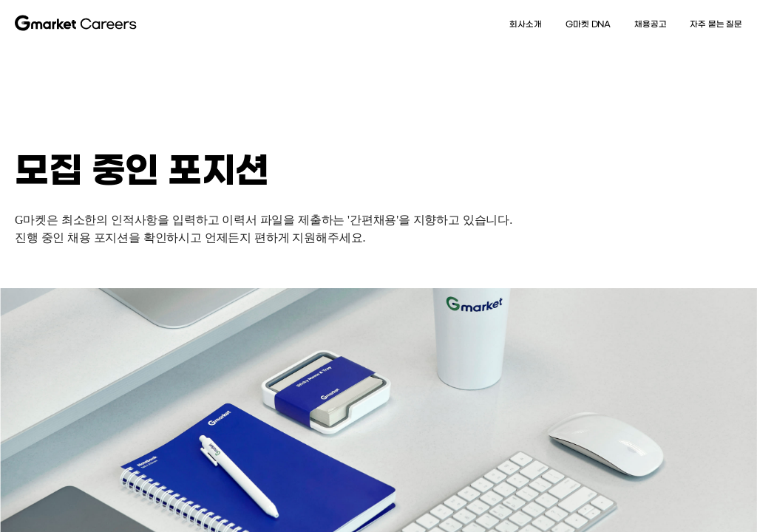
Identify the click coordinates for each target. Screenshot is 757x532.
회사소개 (526, 24)
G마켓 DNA (587, 24)
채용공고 (650, 24)
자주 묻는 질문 (716, 24)
